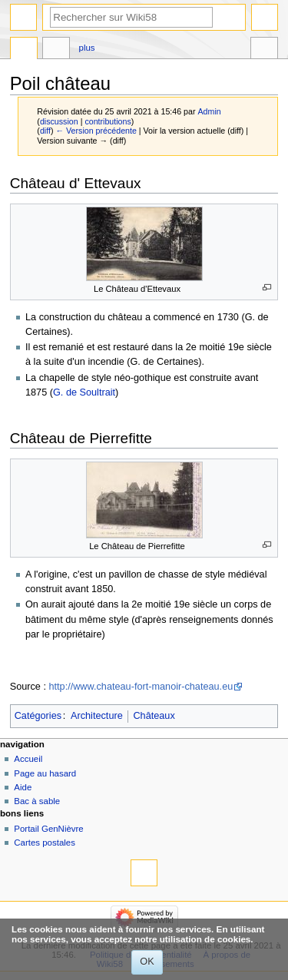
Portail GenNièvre (48, 829)
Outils (264, 50)
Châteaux (154, 716)
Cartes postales (45, 843)
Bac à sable (37, 801)
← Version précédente (96, 131)
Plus (87, 48)
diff (45, 131)
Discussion (56, 50)
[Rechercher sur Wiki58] (131, 17)
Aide (23, 787)
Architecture (97, 716)
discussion (59, 121)
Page (24, 50)
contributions (108, 121)
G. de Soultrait (84, 392)
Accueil (28, 759)
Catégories (38, 716)
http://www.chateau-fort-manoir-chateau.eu (141, 687)
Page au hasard (45, 773)
